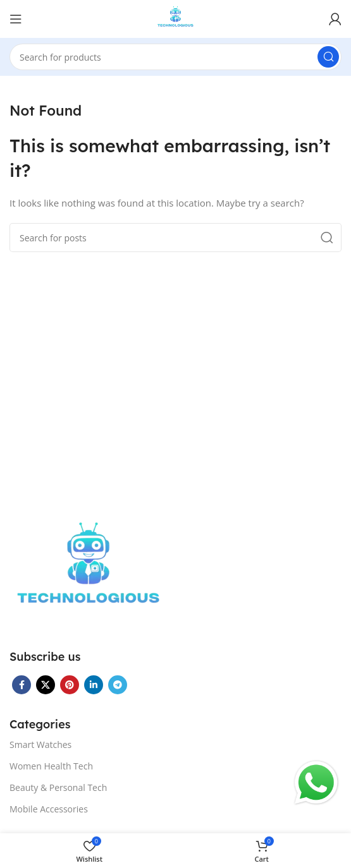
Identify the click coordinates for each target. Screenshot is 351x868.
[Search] (175, 57)
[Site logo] (175, 18)
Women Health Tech (51, 766)
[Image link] (89, 572)
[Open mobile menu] (16, 19)
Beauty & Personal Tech (58, 787)
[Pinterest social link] (70, 685)
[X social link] (46, 685)
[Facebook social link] (22, 685)
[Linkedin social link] (94, 685)
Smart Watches (40, 744)
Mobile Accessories (49, 809)
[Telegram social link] (118, 685)
